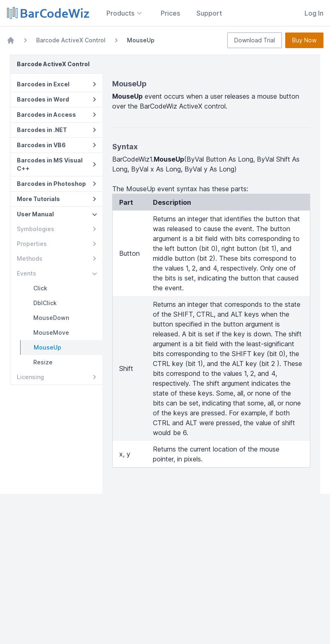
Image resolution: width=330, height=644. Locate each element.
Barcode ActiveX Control (71, 40)
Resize (43, 362)
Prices (170, 13)
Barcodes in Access (56, 115)
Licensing (56, 377)
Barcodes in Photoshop (56, 184)
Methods (56, 258)
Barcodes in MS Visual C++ (56, 164)
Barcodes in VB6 (56, 145)
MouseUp (47, 347)
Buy (304, 40)
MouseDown (51, 318)
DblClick (45, 303)
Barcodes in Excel (56, 84)
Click (40, 288)
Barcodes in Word (56, 99)
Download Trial (255, 40)
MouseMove (51, 332)
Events (57, 273)
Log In (314, 13)
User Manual (57, 214)
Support (209, 13)
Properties (56, 244)
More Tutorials (56, 199)
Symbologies (56, 229)
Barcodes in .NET (56, 130)
